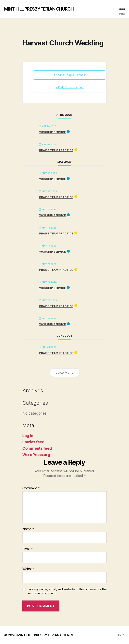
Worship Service (52, 132)
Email (28, 549)
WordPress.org (36, 455)
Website (28, 569)
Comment (31, 488)
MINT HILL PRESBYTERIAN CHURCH (39, 9)
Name (28, 529)
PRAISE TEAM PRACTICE (56, 150)
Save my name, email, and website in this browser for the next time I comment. (67, 591)
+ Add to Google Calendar (70, 75)
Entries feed (33, 442)
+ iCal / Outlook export (70, 87)
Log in (28, 436)
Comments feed (37, 448)
